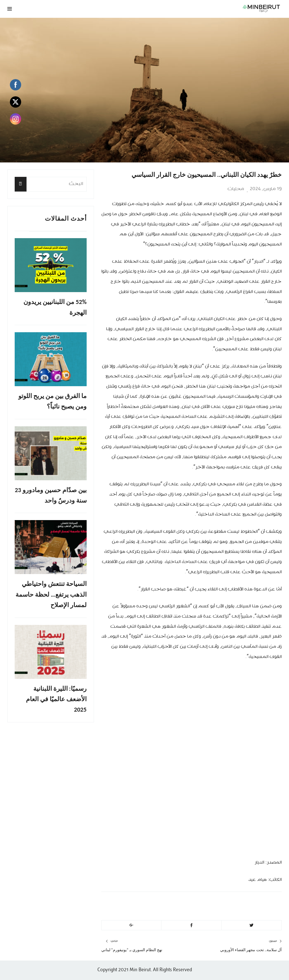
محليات (236, 189)
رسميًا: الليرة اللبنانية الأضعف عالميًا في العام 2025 (56, 699)
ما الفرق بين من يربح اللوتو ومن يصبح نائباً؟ (52, 401)
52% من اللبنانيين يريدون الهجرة (55, 307)
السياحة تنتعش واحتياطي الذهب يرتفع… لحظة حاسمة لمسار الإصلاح (51, 594)
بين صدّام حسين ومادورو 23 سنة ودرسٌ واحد (51, 495)
